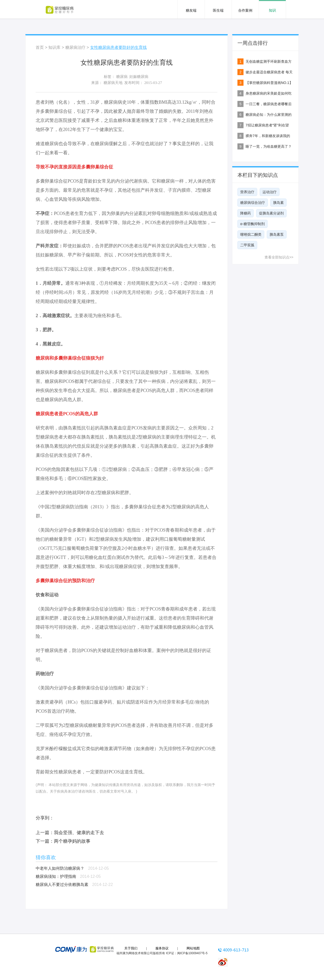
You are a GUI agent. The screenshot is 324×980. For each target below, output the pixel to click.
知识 (272, 10)
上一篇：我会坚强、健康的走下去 (70, 833)
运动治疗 (270, 192)
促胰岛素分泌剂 (271, 213)
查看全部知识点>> (279, 257)
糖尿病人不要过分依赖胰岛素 (62, 885)
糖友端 (191, 10)
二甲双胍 (247, 245)
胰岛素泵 (277, 234)
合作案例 (245, 10)
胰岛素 (278, 203)
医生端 (218, 10)
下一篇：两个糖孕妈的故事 (63, 841)
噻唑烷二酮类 (251, 234)
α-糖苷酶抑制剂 (252, 224)
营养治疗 (247, 192)
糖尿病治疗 (75, 47)
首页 (40, 47)
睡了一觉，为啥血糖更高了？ (269, 146)
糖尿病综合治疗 (253, 203)
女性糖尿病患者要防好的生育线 (118, 47)
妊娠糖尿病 (139, 77)
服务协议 (162, 948)
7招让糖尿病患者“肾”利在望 (267, 125)
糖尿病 (122, 77)
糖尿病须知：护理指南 (56, 876)
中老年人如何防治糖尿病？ (60, 868)
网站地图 (193, 948)
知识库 (54, 47)
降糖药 (246, 213)
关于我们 (131, 948)
